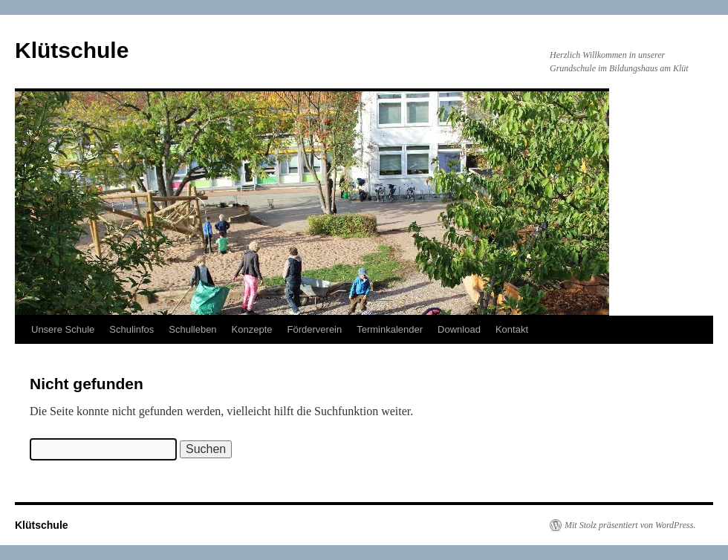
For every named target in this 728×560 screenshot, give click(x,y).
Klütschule (72, 50)
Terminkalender (390, 329)
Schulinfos (131, 329)
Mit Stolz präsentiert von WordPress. (630, 525)
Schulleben (192, 329)
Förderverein (315, 329)
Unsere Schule (63, 329)
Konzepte (252, 329)
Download (459, 329)
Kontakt (512, 329)
